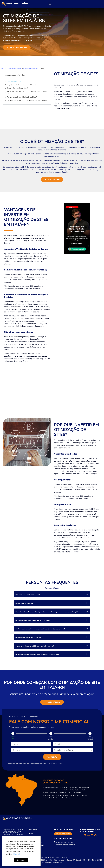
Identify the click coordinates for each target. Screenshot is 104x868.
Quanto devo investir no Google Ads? (29, 637)
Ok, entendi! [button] (21, 860)
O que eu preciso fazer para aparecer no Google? (33, 620)
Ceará (58, 790)
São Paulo (46, 788)
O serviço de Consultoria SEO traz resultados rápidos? (35, 646)
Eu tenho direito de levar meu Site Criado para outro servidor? (37, 655)
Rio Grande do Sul (75, 796)
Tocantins (69, 798)
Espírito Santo (76, 790)
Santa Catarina (54, 798)
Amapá (87, 788)
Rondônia (85, 796)
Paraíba (79, 793)
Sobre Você (13, 737)
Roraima (45, 798)
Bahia (53, 790)
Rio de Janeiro (54, 788)
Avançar (52, 757)
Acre (76, 788)
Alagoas (81, 788)
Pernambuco (46, 796)
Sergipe (62, 798)
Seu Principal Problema (90, 738)
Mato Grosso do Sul (65, 793)
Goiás (84, 790)
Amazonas (47, 790)
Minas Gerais (63, 788)
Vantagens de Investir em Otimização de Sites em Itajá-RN (27, 93)
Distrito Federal (66, 790)
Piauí (53, 796)
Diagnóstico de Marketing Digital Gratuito (22, 85)
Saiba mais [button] (17, 854)
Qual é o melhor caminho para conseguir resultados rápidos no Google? (41, 629)
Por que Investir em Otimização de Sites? (22, 97)
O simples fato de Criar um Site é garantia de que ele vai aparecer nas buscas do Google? (47, 612)
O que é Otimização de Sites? (17, 88)
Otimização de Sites (14, 82)
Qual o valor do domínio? (24, 603)
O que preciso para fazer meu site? (28, 595)
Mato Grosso (54, 793)
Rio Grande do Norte (62, 796)
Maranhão (46, 793)
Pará (73, 793)
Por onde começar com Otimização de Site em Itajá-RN (27, 100)
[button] (50, 4)
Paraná (71, 788)
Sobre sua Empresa (51, 738)
